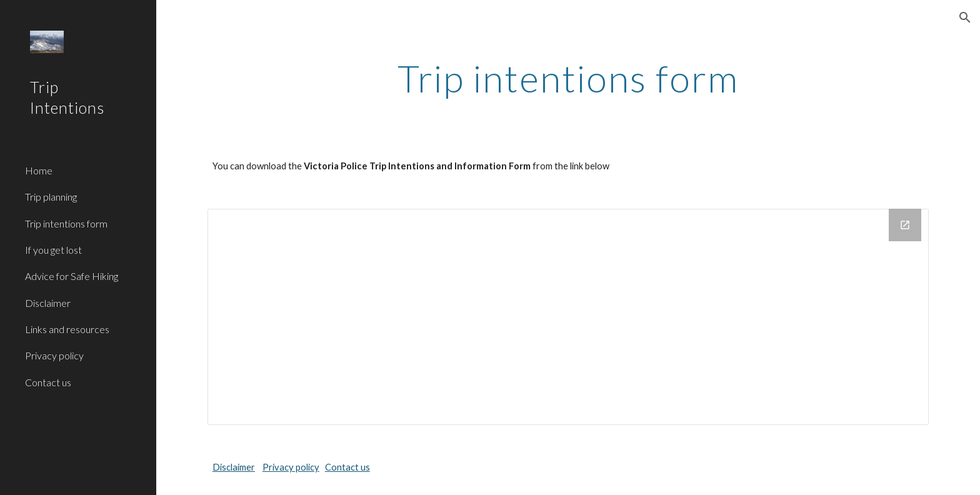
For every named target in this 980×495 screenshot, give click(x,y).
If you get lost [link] (53, 250)
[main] (568, 78)
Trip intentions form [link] (66, 223)
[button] (965, 17)
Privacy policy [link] (54, 355)
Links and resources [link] (67, 329)
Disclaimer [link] (48, 303)
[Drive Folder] (568, 317)
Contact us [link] (48, 382)
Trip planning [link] (51, 197)
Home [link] (39, 170)
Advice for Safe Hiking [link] (72, 276)
